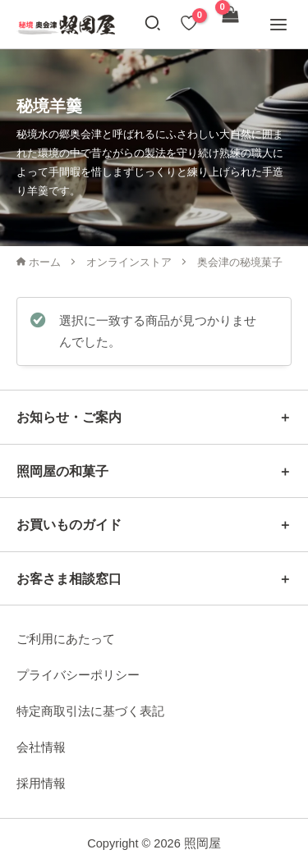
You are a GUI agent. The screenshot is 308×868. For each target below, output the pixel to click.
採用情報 (41, 783)
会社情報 (41, 747)
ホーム (39, 262)
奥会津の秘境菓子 (240, 262)
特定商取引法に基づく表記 (90, 711)
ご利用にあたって (66, 639)
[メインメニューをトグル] (278, 24)
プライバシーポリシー (78, 675)
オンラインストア (129, 262)
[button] (154, 26)
